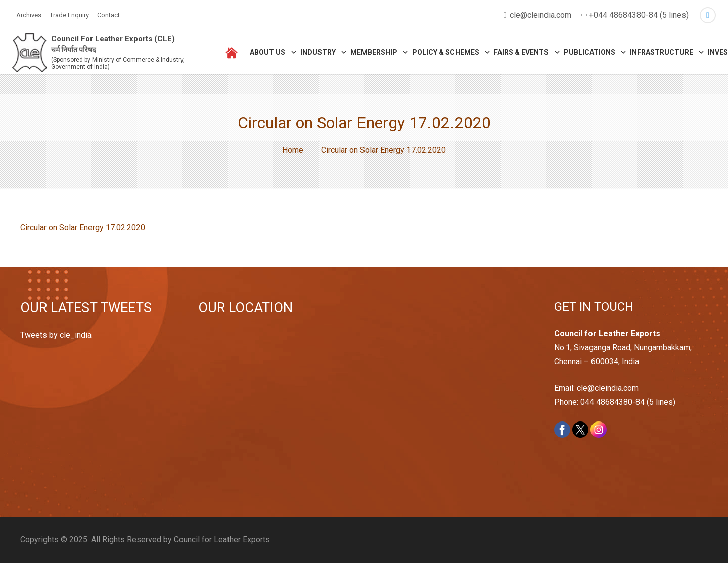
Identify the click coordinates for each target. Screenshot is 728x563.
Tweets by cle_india (56, 335)
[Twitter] (708, 15)
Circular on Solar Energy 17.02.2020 (83, 228)
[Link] (31, 56)
